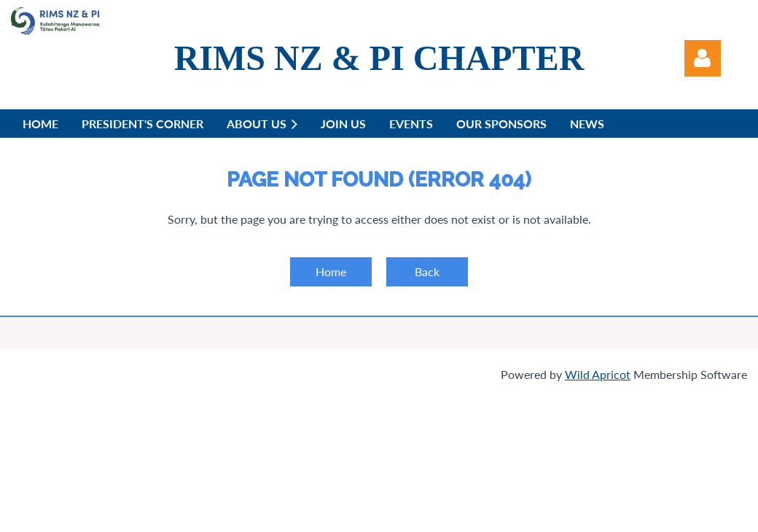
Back (427, 271)
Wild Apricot (598, 374)
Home (331, 271)
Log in (703, 58)
